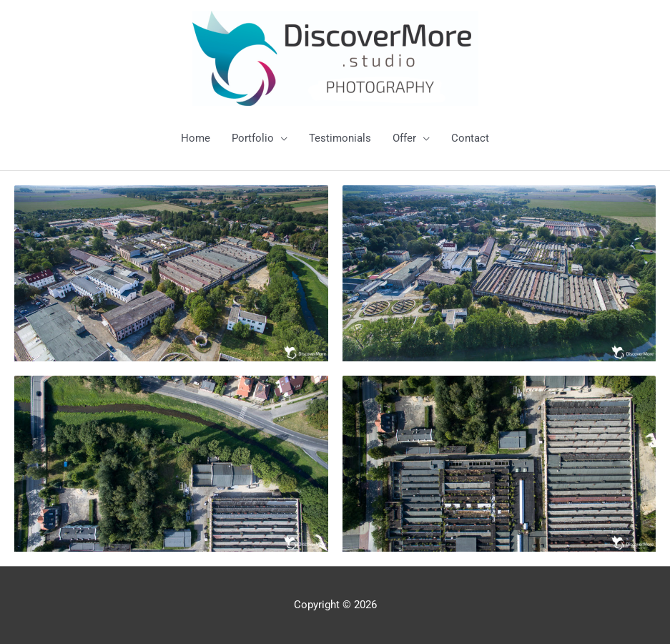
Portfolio (253, 138)
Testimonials (340, 138)
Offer (404, 138)
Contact (470, 138)
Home (196, 138)
